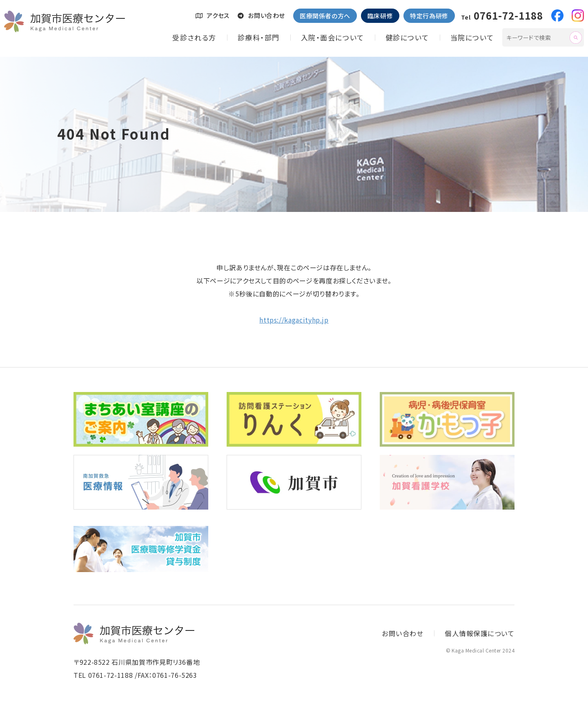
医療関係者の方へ (325, 16)
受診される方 (194, 37)
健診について (407, 37)
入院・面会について (333, 37)
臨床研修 (380, 16)
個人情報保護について (478, 634)
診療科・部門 (259, 37)
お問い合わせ (261, 15)
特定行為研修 (429, 16)
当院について (472, 37)
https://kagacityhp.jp (294, 320)
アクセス (213, 15)
